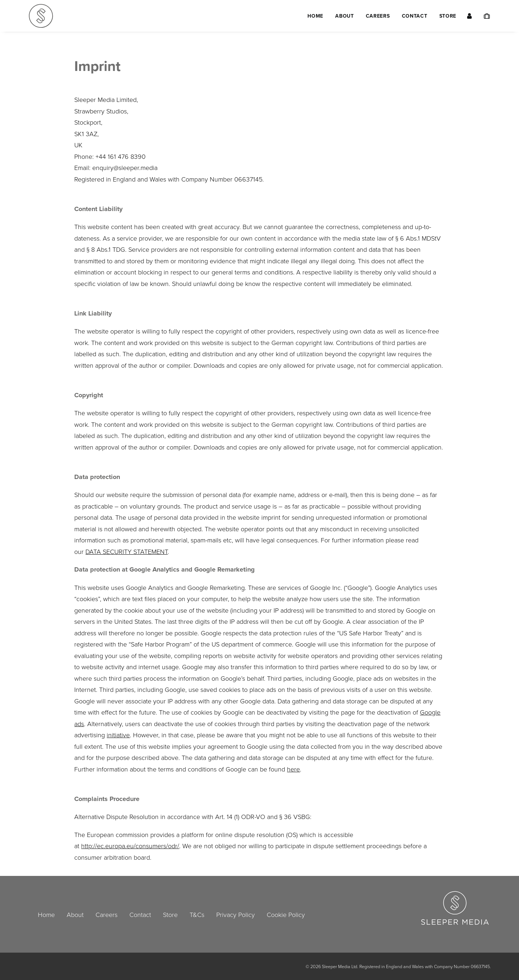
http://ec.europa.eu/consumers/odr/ (130, 846)
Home (315, 16)
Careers (378, 16)
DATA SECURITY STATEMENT (127, 551)
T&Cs (197, 914)
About (345, 16)
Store (448, 16)
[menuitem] (315, 16)
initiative (118, 735)
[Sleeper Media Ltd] (41, 16)
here (293, 769)
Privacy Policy (236, 914)
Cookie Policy (286, 914)
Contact (415, 16)
